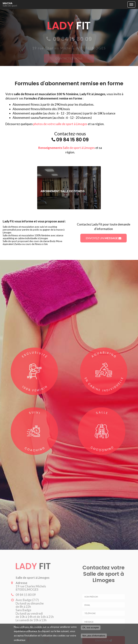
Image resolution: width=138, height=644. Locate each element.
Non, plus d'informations (94, 636)
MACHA (64, 5)
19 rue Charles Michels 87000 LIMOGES (30, 588)
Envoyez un (103, 238)
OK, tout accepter (91, 628)
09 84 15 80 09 (72, 140)
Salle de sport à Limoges (67, 148)
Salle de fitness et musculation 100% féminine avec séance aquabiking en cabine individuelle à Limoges (33, 237)
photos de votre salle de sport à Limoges (60, 124)
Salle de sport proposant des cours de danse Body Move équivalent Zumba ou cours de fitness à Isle (32, 243)
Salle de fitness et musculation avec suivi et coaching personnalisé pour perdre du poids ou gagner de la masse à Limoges (34, 230)
